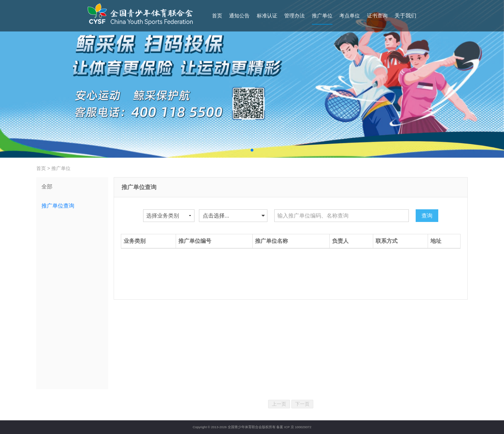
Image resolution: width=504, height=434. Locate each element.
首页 (217, 16)
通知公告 (239, 16)
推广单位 (322, 16)
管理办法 (294, 16)
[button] (252, 150)
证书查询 (377, 16)
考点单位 (350, 16)
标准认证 (267, 16)
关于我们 (405, 16)
